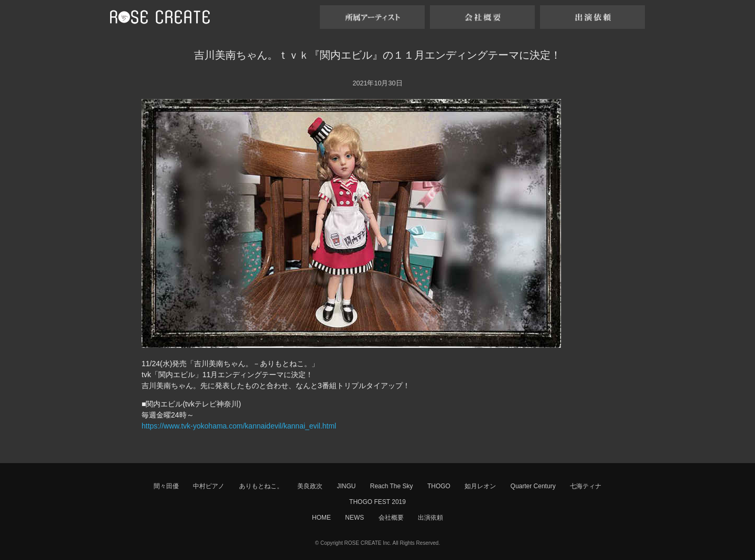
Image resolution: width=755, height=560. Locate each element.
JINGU (346, 486)
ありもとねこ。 (261, 486)
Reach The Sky (392, 486)
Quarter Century (533, 486)
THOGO (439, 486)
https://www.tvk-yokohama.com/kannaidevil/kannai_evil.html (239, 426)
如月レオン (480, 486)
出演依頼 (430, 518)
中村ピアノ (209, 486)
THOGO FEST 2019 (377, 502)
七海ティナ (586, 486)
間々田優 (166, 486)
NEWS (354, 518)
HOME (321, 518)
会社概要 (391, 518)
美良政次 (310, 486)
